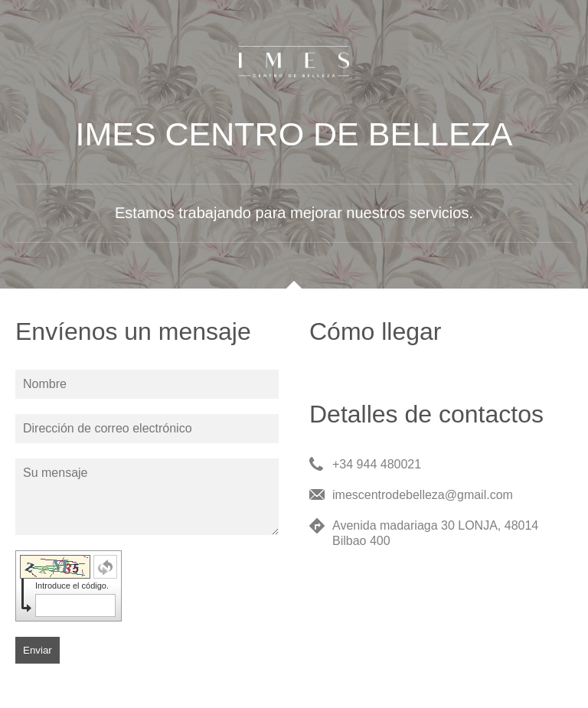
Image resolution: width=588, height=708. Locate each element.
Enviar (38, 650)
